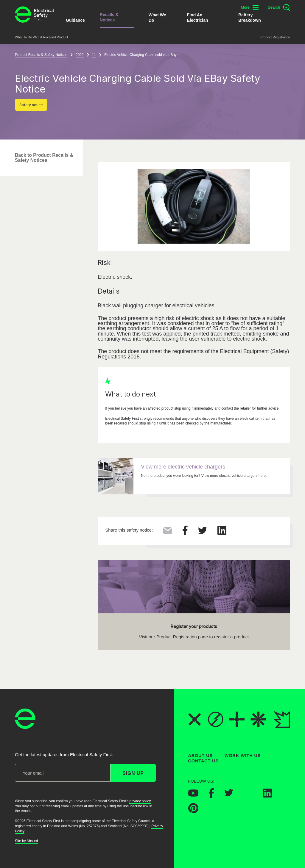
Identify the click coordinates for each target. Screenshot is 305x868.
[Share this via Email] (168, 532)
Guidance (75, 20)
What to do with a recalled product (41, 37)
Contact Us (203, 761)
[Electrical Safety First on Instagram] (248, 795)
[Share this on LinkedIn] (222, 533)
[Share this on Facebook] (185, 533)
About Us (201, 756)
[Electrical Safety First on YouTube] (193, 795)
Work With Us (243, 756)
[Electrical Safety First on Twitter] (229, 795)
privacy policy (140, 801)
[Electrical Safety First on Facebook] (211, 796)
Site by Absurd (26, 841)
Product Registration (275, 37)
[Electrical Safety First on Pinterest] (193, 811)
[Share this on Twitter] (203, 532)
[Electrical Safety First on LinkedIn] (267, 795)
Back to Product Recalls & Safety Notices (44, 158)
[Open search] (279, 7)
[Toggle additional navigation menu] (250, 7)
